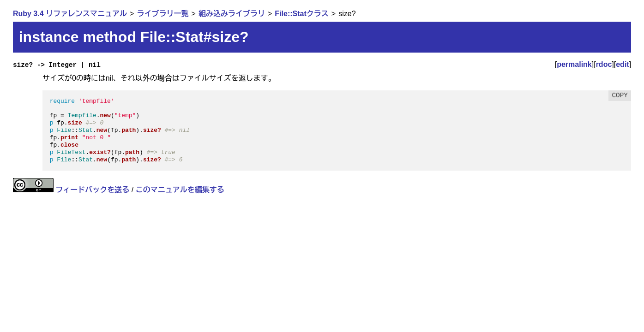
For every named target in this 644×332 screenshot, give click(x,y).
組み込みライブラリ (232, 14)
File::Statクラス (301, 14)
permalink (574, 64)
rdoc (604, 64)
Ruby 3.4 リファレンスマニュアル (70, 14)
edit (622, 64)
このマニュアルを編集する (180, 190)
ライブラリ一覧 (163, 14)
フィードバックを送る (92, 190)
